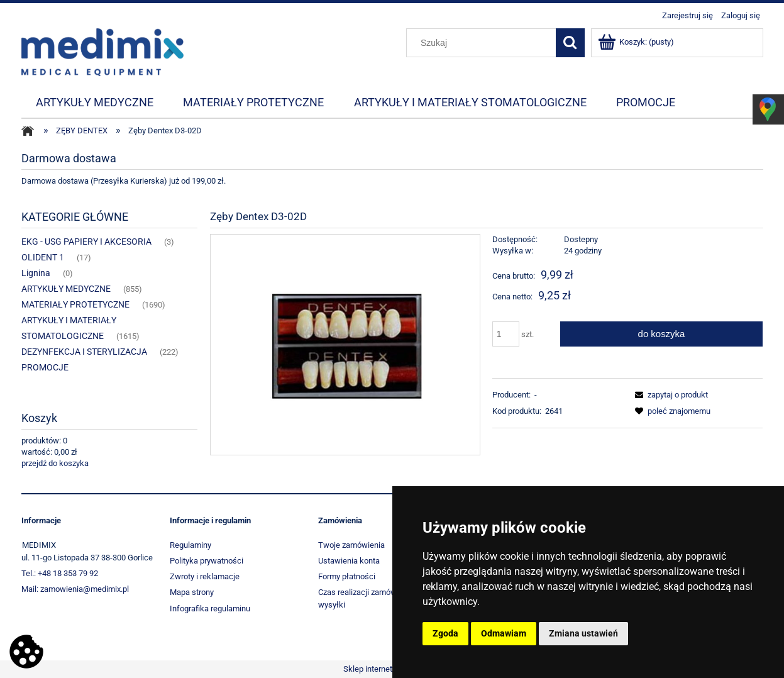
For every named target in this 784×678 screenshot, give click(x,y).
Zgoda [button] (445, 633)
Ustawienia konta (349, 561)
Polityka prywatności (207, 561)
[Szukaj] (570, 43)
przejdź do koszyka (55, 463)
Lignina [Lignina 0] (36, 273)
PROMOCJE (45, 367)
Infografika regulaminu (210, 609)
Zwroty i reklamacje (205, 576)
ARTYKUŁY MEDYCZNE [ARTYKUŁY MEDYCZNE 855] (66, 289)
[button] (670, 395)
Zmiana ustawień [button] (583, 633)
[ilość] (506, 334)
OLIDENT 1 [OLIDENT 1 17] (43, 257)
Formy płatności (347, 576)
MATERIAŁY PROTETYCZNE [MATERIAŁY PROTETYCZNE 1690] (75, 304)
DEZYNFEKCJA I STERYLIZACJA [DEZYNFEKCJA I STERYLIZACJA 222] (84, 352)
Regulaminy (190, 545)
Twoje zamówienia (351, 545)
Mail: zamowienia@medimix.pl (75, 589)
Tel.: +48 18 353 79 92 (60, 573)
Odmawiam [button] (504, 633)
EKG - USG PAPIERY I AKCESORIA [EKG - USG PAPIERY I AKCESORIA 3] (86, 242)
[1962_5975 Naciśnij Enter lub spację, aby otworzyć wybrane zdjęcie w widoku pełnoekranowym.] (345, 344)
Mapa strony (192, 592)
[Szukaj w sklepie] (483, 43)
